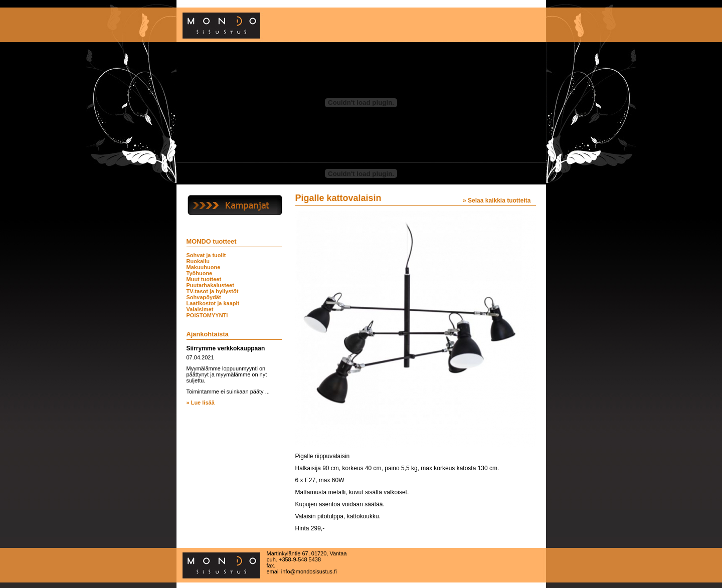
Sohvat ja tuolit (206, 255)
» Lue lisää (201, 403)
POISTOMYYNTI (207, 315)
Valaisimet (200, 309)
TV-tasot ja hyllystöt (213, 291)
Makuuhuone (204, 267)
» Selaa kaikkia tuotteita (497, 201)
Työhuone (200, 273)
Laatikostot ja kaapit (213, 303)
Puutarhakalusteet (210, 285)
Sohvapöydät (204, 297)
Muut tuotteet (204, 279)
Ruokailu (198, 261)
